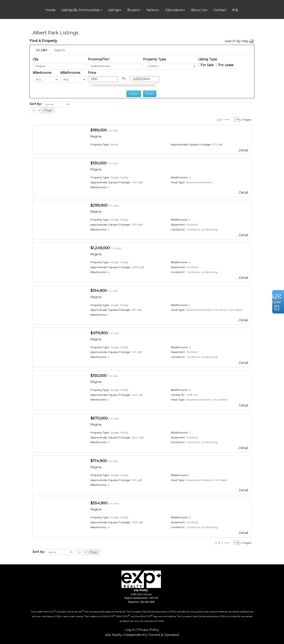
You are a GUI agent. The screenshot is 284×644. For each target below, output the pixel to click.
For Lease (226, 65)
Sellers (152, 10)
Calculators (174, 10)
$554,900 (99, 503)
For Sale (207, 65)
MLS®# (42, 50)
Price (92, 73)
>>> (227, 120)
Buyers (133, 10)
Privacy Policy (148, 630)
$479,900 (99, 333)
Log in (130, 630)
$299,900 (99, 205)
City (36, 59)
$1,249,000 (100, 248)
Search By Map (237, 41)
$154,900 (99, 290)
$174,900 (99, 461)
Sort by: (36, 104)
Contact (220, 10)
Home (51, 10)
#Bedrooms (42, 73)
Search (60, 50)
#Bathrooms (70, 73)
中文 (235, 10)
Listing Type (208, 59)
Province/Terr (99, 59)
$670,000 (99, 418)
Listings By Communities (81, 10)
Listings (114, 10)
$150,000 (98, 163)
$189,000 (99, 130)
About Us (198, 10)
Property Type (155, 59)
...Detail (243, 150)
